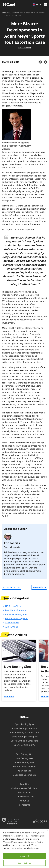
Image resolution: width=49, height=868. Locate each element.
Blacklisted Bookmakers (23, 775)
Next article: (38, 587)
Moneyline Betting (23, 797)
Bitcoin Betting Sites (23, 762)
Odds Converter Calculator (23, 788)
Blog (10, 13)
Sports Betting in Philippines (23, 737)
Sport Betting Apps (23, 724)
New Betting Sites (23, 758)
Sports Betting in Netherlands (23, 732)
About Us (23, 801)
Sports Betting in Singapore (23, 741)
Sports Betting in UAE (23, 745)
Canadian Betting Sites (16, 614)
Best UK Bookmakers (16, 610)
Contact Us (23, 805)
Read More (9, 696)
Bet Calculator (23, 792)
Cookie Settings (24, 863)
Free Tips (23, 784)
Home (4, 13)
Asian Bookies (12, 623)
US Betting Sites (13, 606)
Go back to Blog (25, 48)
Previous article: (13, 587)
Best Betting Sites (23, 754)
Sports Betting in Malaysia (23, 728)
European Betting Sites (17, 619)
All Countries (11, 627)
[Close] (47, 830)
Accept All (25, 856)
